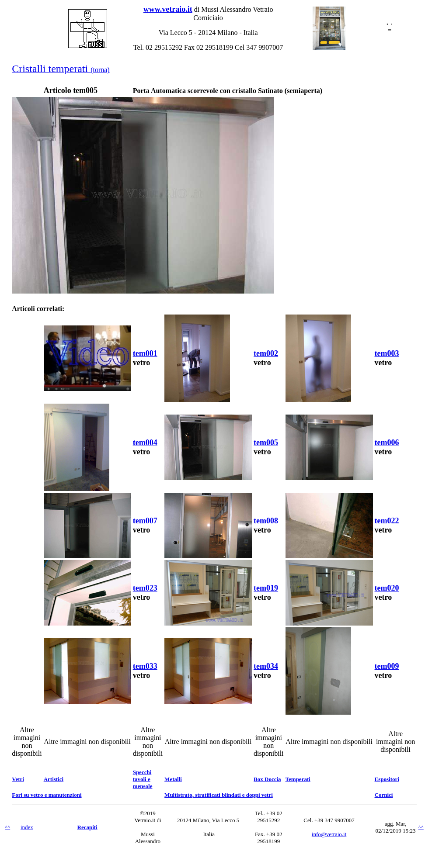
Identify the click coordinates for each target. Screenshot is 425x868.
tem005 (266, 443)
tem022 (387, 521)
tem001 (145, 353)
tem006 (387, 443)
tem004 (145, 443)
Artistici (54, 779)
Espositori (387, 779)
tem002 (266, 353)
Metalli (173, 779)
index (27, 827)
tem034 (266, 666)
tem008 (266, 521)
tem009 (387, 666)
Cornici (384, 795)
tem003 (387, 353)
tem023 (145, 588)
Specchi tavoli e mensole (143, 779)
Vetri (18, 779)
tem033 (145, 666)
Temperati (298, 779)
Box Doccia (267, 779)
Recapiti (87, 827)
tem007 (145, 521)
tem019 (266, 588)
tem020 (387, 588)
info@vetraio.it (329, 834)
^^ (7, 827)
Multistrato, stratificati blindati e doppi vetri (219, 795)
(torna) (61, 70)
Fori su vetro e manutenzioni (47, 795)
